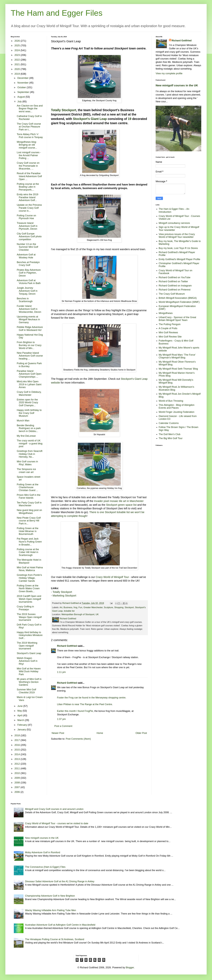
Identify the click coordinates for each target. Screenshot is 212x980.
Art (61, 607)
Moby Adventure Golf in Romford (43, 852)
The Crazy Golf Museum (172, 294)
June (20, 706)
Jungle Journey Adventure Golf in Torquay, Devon (27, 291)
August (21, 97)
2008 (18, 783)
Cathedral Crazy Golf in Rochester (29, 118)
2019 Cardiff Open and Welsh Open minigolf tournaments (29, 599)
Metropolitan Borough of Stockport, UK (80, 614)
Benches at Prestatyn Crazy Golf (28, 264)
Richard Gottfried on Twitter (173, 281)
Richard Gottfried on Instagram (175, 286)
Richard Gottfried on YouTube (175, 277)
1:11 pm (61, 672)
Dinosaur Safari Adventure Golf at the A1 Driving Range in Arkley (60, 881)
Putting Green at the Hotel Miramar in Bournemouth (28, 531)
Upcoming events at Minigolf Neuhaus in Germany (28, 320)
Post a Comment (63, 726)
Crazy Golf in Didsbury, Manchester (29, 393)
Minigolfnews (166, 313)
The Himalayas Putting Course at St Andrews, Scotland (55, 939)
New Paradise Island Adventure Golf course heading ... (30, 356)
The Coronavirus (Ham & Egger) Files (45, 867)
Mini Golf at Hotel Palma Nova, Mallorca (30, 569)
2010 (18, 773)
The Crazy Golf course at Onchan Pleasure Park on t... (29, 127)
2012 (18, 764)
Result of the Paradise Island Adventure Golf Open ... (29, 176)
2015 (18, 750)
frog (75, 607)
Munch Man (23, 421)
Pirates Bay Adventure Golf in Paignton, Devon (29, 273)
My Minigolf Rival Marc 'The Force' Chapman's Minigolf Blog (177, 356)
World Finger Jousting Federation (177, 412)
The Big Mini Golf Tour (171, 438)
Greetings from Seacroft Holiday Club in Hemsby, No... (30, 454)
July (20, 102)
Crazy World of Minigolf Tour (112, 577)
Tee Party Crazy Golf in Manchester (29, 504)
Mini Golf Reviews (168, 332)
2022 (18, 60)
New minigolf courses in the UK (177, 85)
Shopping (119, 607)
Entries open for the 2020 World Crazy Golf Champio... (27, 403)
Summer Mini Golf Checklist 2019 (26, 691)
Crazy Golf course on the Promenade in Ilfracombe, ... (28, 166)
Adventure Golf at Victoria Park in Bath (29, 282)
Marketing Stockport (64, 596)
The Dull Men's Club (170, 434)
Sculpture (108, 607)
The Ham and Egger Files (57, 13)
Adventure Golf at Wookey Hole (26, 256)
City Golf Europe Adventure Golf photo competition (29, 237)
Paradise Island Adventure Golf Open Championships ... (29, 374)
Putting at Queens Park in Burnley (29, 365)
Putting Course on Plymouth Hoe (26, 217)
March (21, 720)
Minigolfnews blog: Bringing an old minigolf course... (27, 145)
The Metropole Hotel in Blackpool (29, 561)
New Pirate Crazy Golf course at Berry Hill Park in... (29, 521)
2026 (18, 41)
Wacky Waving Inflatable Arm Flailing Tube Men (51, 910)
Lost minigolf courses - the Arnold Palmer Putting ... (29, 155)
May (20, 711)
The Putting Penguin (170, 324)
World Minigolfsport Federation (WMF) (179, 302)
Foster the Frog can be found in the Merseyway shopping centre (91, 698)
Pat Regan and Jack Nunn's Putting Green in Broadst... (29, 542)
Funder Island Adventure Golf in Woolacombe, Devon (29, 309)
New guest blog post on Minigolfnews (29, 512)
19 (130, 119)
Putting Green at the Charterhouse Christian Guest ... (28, 487)
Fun (80, 607)
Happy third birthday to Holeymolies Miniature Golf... (30, 635)
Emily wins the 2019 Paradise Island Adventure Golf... (28, 197)
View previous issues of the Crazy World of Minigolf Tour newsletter (177, 236)
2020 (18, 69)
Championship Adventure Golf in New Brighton (50, 896)
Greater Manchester (93, 607)
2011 (18, 769)
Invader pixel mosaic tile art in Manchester (119, 501)
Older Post (141, 733)
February (22, 725)
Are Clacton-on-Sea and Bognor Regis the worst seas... (30, 109)
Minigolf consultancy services (174, 223)
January (22, 730)
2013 (18, 759)
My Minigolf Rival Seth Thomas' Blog (178, 369)
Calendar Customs (169, 423)
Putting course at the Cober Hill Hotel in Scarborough (28, 552)
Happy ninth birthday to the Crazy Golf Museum (29, 413)
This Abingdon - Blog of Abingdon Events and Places (177, 406)
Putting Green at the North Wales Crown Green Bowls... (28, 588)
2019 (18, 74)
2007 (18, 787)
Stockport (129, 607)
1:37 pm (61, 719)
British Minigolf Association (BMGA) (178, 298)
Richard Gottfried (67, 646)
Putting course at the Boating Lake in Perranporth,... (28, 187)
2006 (18, 792)
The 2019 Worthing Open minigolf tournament (27, 646)
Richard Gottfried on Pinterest (175, 290)
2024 (18, 50)
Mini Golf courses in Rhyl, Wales (27, 463)
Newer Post (58, 733)
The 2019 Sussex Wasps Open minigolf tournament (29, 617)
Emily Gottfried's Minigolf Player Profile (180, 259)
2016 (18, 745)
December (23, 78)
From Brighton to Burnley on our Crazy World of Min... (29, 345)
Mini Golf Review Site (170, 337)
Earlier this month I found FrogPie (75, 711)
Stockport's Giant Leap (90, 119)
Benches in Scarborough (25, 300)
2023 (18, 55)
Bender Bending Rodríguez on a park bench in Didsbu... (29, 428)
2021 (18, 64)
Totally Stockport (64, 110)
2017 (18, 740)
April (20, 715)
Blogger (130, 968)
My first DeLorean (26, 436)
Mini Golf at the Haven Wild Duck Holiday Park (29, 671)
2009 (18, 778)
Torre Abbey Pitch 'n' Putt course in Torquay (30, 136)
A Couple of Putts (168, 328)
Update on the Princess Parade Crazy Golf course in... (29, 208)
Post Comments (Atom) (78, 739)
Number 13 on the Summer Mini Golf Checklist (27, 247)
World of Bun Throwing (171, 401)
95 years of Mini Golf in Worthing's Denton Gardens (29, 682)
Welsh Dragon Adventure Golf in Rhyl (27, 661)
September (24, 92)
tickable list (69, 611)
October (22, 87)
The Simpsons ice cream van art (26, 471)
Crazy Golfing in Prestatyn (25, 608)
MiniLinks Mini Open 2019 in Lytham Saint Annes (29, 384)
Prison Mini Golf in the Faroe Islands (29, 496)
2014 (18, 754)
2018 (18, 735)
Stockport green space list (121, 505)
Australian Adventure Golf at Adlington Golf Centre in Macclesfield (60, 925)
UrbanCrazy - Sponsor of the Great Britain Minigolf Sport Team (177, 319)
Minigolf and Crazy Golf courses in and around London (54, 809)
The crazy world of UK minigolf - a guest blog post (30, 443)
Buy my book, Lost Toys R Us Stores (178, 248)
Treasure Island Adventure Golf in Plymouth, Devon (27, 226)
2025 (18, 46)
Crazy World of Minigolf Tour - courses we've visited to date (57, 823)
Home (100, 733)
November (23, 83)
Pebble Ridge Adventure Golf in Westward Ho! (30, 329)
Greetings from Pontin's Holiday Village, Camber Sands (29, 578)
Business (68, 607)
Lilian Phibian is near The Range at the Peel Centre (85, 704)
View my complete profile (169, 73)
